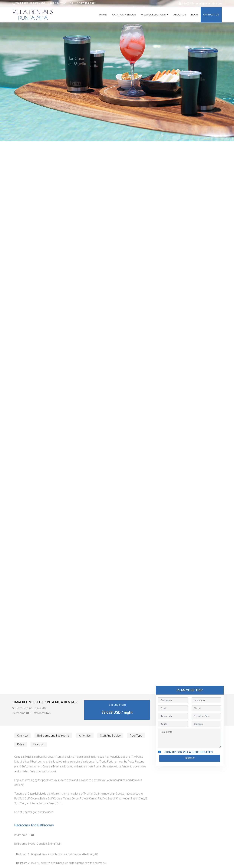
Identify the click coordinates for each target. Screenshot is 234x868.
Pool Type (136, 736)
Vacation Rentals (124, 15)
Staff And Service (110, 736)
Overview (23, 736)
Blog (195, 15)
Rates (21, 744)
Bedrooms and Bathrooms (53, 736)
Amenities (85, 736)
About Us (180, 15)
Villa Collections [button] (154, 15)
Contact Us (211, 15)
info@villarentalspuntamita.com (202, 3)
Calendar (39, 744)
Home (103, 15)
